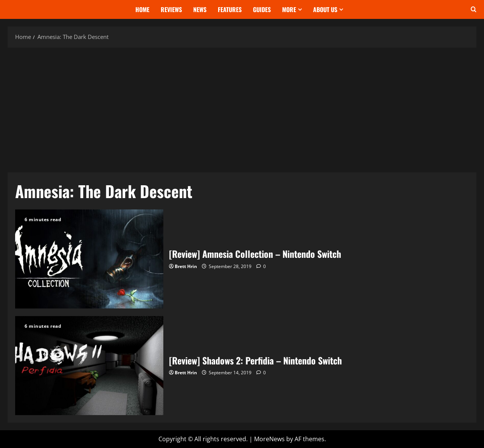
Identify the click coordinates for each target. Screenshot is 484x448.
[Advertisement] (242, 108)
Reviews (171, 9)
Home (142, 9)
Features (230, 9)
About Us (325, 9)
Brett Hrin (186, 266)
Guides (262, 9)
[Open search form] (474, 9)
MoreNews (269, 439)
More (289, 9)
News (200, 9)
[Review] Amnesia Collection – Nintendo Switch (89, 259)
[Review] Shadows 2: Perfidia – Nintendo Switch (89, 366)
